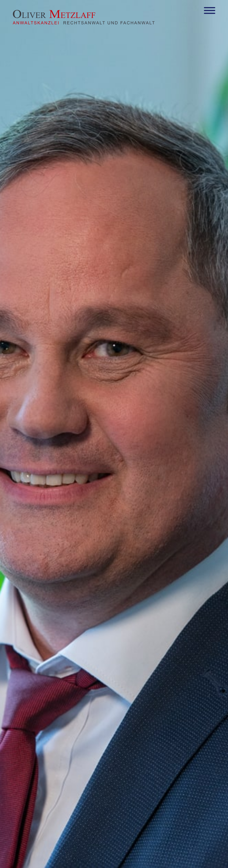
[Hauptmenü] (210, 12)
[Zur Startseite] (84, 23)
